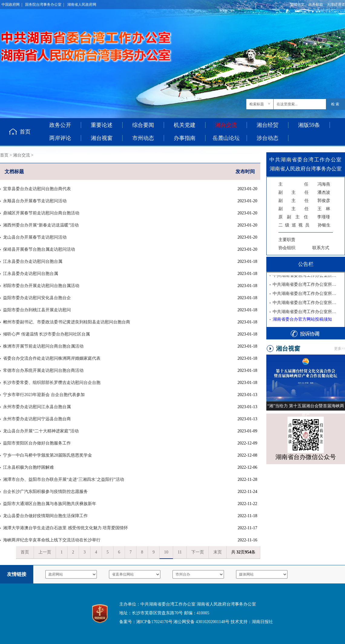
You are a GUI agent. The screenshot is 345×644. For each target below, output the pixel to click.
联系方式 (321, 248)
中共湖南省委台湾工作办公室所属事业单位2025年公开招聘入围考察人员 (305, 285)
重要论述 (102, 125)
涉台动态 (268, 138)
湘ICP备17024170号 (154, 622)
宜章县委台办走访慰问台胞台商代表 (37, 189)
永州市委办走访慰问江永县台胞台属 (37, 407)
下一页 (198, 552)
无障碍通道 (336, 5)
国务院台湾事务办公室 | (44, 5)
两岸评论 (60, 138)
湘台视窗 (102, 138)
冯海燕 (304, 184)
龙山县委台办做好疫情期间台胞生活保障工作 (45, 516)
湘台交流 (21, 155)
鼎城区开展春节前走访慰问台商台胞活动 (41, 213)
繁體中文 (297, 5)
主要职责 (287, 240)
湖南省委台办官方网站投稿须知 (302, 319)
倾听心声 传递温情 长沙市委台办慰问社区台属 (46, 334)
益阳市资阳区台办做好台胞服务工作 (37, 443)
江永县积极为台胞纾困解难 (28, 467)
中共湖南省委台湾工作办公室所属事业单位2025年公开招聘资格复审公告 (305, 312)
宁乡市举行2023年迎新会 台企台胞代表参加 (44, 395)
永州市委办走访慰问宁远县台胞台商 (37, 419)
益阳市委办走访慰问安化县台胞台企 (37, 298)
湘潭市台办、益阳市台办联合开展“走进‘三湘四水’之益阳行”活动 (64, 479)
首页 (25, 132)
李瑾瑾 (304, 217)
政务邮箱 (316, 5)
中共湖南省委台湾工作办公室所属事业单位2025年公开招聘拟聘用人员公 (305, 276)
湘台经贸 (268, 125)
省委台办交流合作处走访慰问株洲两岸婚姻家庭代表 (52, 358)
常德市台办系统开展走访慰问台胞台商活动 (43, 370)
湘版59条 (309, 125)
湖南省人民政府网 (82, 5)
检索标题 (257, 104)
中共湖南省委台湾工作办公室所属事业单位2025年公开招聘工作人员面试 (305, 303)
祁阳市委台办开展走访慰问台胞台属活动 (41, 286)
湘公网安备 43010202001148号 (201, 622)
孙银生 (304, 225)
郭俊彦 (304, 201)
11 (180, 552)
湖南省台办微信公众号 (306, 457)
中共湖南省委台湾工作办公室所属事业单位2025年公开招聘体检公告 (305, 294)
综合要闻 (143, 125)
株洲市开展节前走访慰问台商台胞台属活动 (43, 346)
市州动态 (143, 138)
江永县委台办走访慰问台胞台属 (33, 261)
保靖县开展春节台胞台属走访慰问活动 (39, 249)
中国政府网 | (12, 5)
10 (166, 552)
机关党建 (185, 125)
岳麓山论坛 (226, 138)
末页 (218, 552)
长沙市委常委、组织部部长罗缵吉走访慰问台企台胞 (52, 383)
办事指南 (185, 138)
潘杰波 (304, 192)
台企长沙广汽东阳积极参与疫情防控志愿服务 (45, 492)
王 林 (304, 209)
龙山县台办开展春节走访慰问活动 (35, 237)
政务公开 (60, 125)
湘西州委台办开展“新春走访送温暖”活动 (41, 225)
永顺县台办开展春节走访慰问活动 (35, 201)
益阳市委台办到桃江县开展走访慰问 (37, 310)
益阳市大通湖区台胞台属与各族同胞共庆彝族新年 (50, 504)
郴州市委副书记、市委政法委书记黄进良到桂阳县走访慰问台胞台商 (67, 322)
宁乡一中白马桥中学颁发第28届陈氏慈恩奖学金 (48, 455)
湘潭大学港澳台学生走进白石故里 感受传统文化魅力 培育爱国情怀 (66, 528)
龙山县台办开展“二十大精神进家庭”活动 (41, 431)
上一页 (45, 552)
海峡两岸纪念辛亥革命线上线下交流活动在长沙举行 (52, 540)
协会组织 (287, 248)
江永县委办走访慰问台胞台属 (31, 274)
